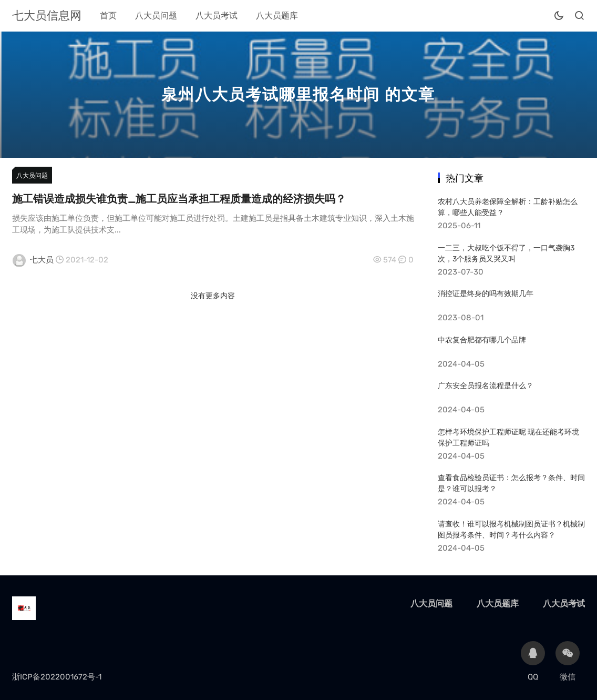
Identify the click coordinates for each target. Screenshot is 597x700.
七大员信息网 (47, 16)
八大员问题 (156, 16)
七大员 (42, 260)
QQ (533, 661)
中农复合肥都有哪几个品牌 (482, 340)
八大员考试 (217, 16)
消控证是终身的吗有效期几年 (486, 294)
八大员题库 (277, 16)
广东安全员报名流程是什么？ (486, 386)
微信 (568, 661)
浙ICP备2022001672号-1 (57, 677)
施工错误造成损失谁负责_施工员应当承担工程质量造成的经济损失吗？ (179, 199)
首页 (108, 16)
